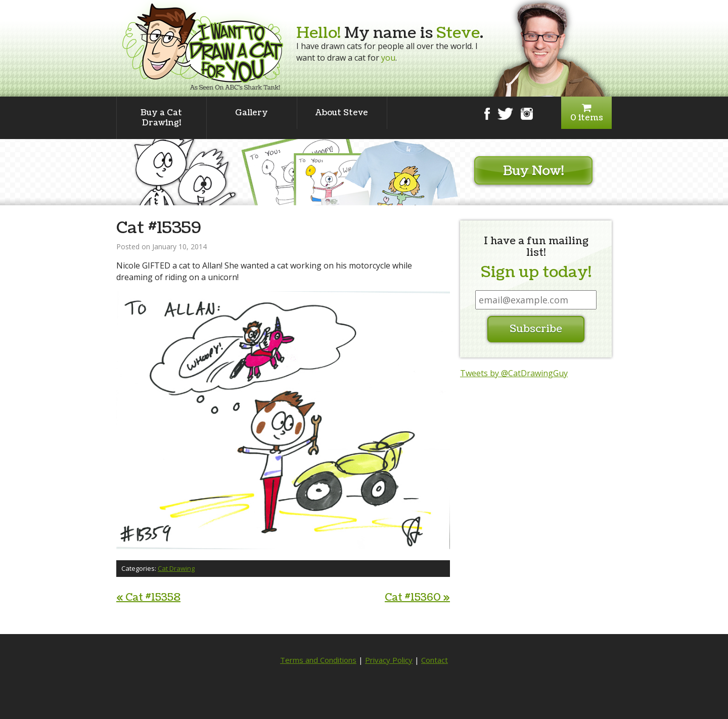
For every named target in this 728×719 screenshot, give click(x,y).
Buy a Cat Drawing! (161, 118)
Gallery (252, 113)
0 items (586, 113)
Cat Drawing (176, 568)
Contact (435, 660)
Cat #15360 (417, 598)
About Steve (342, 113)
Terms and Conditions (318, 660)
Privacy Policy (389, 660)
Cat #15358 (148, 598)
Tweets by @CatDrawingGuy (514, 373)
